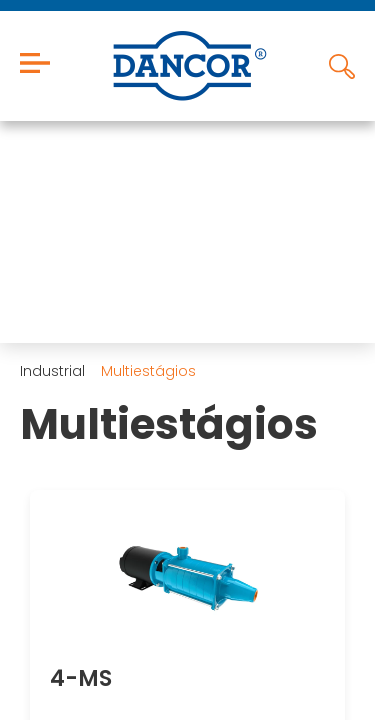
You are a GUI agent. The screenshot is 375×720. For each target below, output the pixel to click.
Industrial (52, 371)
